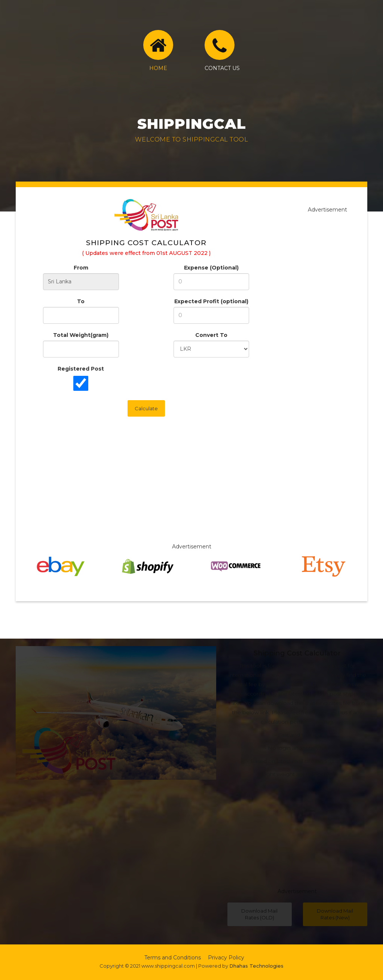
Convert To (211, 335)
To (81, 301)
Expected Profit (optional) (211, 301)
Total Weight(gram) (81, 335)
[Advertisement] (191, 490)
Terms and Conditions (173, 958)
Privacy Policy (226, 958)
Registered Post (81, 369)
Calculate (146, 408)
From (81, 268)
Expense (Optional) (211, 268)
